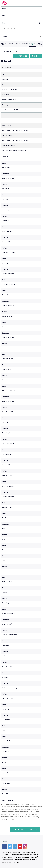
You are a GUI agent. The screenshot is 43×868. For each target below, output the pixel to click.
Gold (11, 43)
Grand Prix (4, 44)
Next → (36, 56)
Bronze (25, 43)
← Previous (21, 56)
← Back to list (11, 51)
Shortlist (32, 44)
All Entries (39, 44)
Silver (18, 43)
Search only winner (11, 29)
